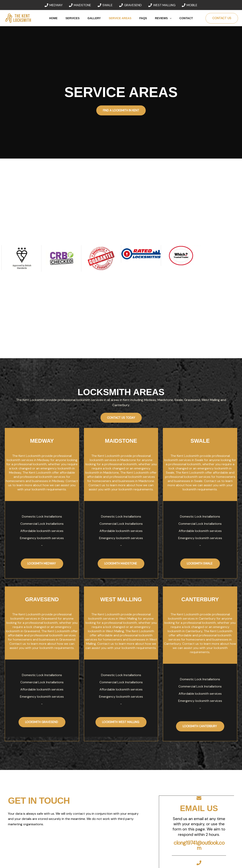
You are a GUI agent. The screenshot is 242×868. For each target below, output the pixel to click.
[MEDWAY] (54, 5)
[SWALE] (105, 5)
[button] (165, 18)
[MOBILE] (190, 5)
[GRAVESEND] (131, 5)
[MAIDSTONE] (80, 5)
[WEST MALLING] (162, 5)
